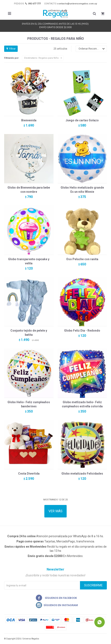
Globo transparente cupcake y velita (29, 261)
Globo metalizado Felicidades (82, 474)
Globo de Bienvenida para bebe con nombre (29, 190)
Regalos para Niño (41, 58)
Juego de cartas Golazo (82, 120)
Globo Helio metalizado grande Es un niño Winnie (82, 190)
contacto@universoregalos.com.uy (77, 4)
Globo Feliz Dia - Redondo (82, 331)
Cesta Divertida (29, 474)
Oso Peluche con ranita (82, 259)
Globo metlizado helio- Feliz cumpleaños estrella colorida (82, 404)
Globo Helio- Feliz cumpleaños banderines (29, 404)
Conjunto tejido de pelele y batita (29, 333)
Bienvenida (29, 120)
